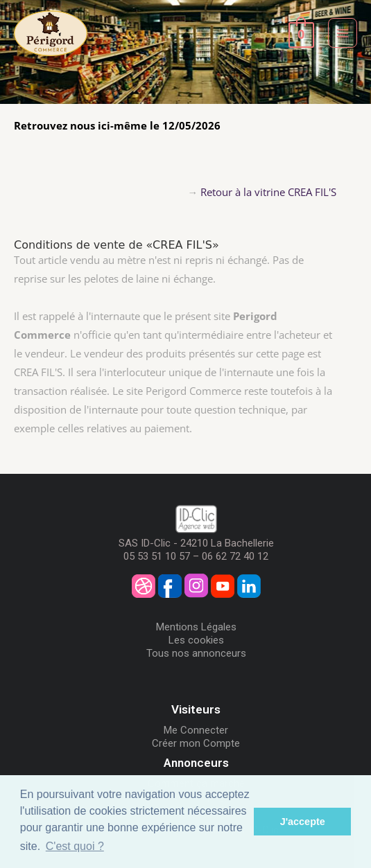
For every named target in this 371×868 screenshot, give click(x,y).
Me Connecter (196, 730)
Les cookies (196, 640)
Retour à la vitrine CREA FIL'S (268, 192)
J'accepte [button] (303, 822)
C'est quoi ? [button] (75, 846)
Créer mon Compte (196, 743)
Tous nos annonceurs (196, 653)
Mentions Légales (196, 627)
